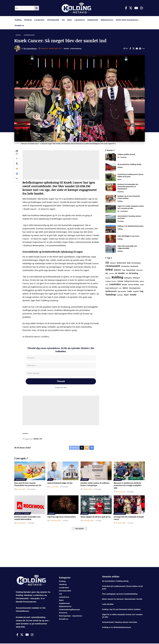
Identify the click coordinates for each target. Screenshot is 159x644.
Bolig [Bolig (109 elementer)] (129, 263)
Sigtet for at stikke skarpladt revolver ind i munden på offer (131, 207)
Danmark (85, 480)
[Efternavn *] (61, 366)
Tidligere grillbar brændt (126, 154)
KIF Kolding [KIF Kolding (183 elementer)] (134, 273)
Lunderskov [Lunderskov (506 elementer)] (115, 284)
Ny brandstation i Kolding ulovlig (129, 164)
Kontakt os (19, 25)
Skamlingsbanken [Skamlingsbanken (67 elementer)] (135, 288)
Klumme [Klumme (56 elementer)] (108, 278)
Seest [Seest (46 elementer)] (120, 288)
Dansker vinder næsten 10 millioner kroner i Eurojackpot (95, 485)
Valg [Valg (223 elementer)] (141, 291)
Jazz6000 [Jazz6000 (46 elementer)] (111, 274)
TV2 (41, 439)
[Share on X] (134, 49)
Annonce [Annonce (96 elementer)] (113, 263)
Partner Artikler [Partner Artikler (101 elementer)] (134, 285)
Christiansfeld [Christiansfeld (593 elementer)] (113, 266)
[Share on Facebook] (130, 49)
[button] (140, 49)
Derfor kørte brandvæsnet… (128, 20)
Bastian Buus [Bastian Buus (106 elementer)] (121, 263)
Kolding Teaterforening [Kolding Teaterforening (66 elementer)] (131, 281)
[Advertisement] (61, 165)
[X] (131, 8)
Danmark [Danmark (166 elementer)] (134, 266)
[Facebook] (126, 8)
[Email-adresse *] (61, 374)
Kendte (18, 35)
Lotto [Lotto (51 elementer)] (107, 285)
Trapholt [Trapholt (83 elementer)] (136, 292)
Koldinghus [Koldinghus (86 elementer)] (128, 278)
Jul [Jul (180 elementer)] (116, 273)
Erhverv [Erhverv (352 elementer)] (117, 270)
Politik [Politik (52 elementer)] (142, 285)
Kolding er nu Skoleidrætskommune (130, 226)
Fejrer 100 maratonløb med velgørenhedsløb (127, 247)
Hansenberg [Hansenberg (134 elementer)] (131, 270)
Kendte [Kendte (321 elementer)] (122, 273)
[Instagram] (141, 8)
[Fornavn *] (61, 358)
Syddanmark (93, 20)
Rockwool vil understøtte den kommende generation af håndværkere (128, 187)
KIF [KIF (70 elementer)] (127, 274)
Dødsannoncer (107, 20)
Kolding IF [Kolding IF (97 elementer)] (136, 278)
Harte (119, 180)
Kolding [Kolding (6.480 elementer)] (117, 277)
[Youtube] (136, 8)
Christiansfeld (53, 20)
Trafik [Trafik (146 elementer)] (130, 291)
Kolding (18, 20)
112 (63, 20)
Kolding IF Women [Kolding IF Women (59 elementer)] (111, 281)
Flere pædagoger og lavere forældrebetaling (120, 595)
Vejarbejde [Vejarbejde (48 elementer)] (120, 295)
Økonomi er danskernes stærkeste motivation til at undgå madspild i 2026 (128, 486)
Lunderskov (39, 20)
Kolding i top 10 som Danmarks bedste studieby (121, 610)
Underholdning (30, 35)
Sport (70, 20)
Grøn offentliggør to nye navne (128, 236)
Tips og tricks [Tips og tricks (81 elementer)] (122, 292)
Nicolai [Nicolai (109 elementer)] (125, 285)
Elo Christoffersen (30, 49)
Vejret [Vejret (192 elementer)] (126, 295)
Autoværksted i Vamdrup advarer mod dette (120, 623)
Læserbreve (80, 20)
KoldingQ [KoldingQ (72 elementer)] (120, 281)
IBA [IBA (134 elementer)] (107, 273)
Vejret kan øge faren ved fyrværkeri (62, 517)
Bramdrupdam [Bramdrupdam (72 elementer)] (136, 263)
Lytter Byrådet (108, 605)
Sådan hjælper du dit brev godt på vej (96, 517)
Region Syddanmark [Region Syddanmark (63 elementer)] (112, 288)
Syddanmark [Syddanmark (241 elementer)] (111, 291)
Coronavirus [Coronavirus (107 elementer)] (125, 266)
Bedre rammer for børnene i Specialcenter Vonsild (122, 600)
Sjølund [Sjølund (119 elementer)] (125, 288)
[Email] (137, 49)
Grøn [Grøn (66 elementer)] (124, 270)
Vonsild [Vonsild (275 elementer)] (133, 295)
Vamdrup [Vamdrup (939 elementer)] (111, 295)
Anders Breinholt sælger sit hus (60, 483)
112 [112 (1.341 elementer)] (107, 263)
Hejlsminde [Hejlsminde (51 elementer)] (139, 270)
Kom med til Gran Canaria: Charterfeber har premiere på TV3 (28, 485)
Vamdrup (28, 20)
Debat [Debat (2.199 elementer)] (109, 270)
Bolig (50, 480)
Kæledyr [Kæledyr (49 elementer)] (142, 281)
